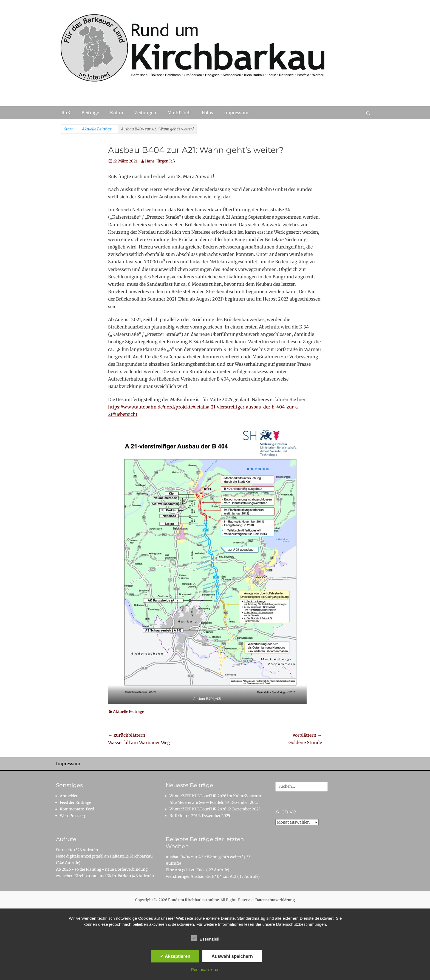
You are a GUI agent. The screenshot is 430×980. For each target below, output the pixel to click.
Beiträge (90, 113)
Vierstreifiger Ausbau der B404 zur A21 (201, 876)
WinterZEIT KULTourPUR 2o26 (198, 809)
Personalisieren (205, 969)
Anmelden (69, 796)
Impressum (236, 113)
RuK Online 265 (183, 816)
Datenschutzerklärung (275, 900)
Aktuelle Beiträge (99, 129)
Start (70, 129)
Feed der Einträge (75, 802)
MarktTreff (179, 113)
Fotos (207, 113)
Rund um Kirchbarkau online (193, 900)
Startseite (65, 850)
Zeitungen (145, 113)
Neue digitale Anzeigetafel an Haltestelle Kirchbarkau (104, 856)
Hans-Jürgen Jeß (160, 161)
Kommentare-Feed (77, 809)
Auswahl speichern (232, 956)
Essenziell (205, 938)
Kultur (117, 113)
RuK (66, 113)
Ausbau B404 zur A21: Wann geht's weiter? (204, 857)
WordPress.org (73, 816)
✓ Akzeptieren (175, 956)
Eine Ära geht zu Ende (186, 870)
